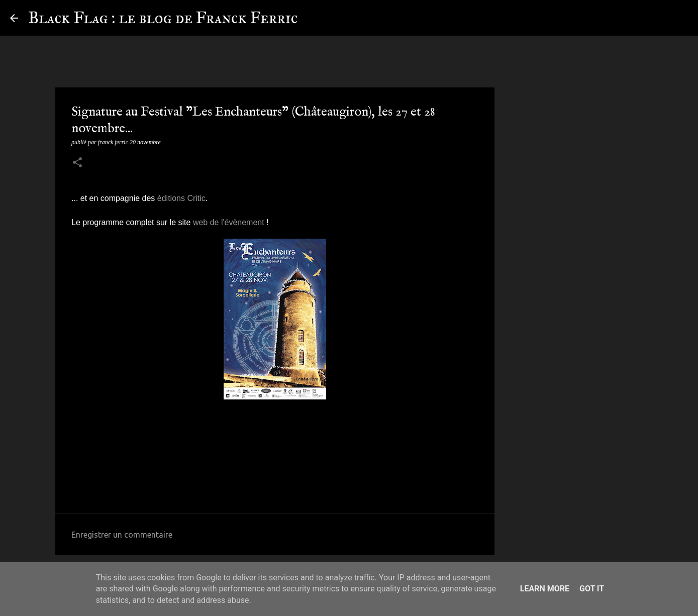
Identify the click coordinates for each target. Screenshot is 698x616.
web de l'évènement (229, 222)
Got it (592, 589)
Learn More (545, 589)
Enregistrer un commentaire (122, 535)
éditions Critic (181, 198)
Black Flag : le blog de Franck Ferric (163, 18)
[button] (77, 163)
